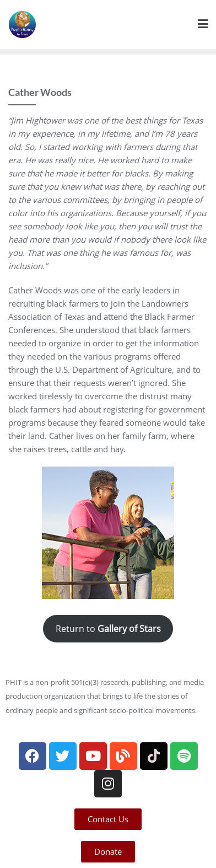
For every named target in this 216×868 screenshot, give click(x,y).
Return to (108, 629)
